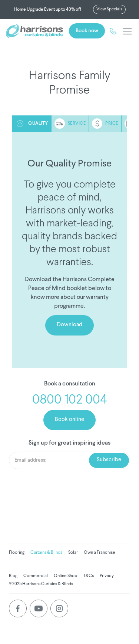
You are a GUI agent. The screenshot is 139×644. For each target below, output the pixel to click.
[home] (34, 31)
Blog (13, 576)
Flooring (17, 553)
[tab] (32, 124)
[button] (126, 31)
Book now (87, 31)
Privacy (107, 576)
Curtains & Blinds (46, 553)
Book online (69, 420)
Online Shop (65, 576)
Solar (73, 553)
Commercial (36, 576)
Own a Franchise (100, 553)
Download (69, 325)
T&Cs (88, 576)
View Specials (109, 9)
